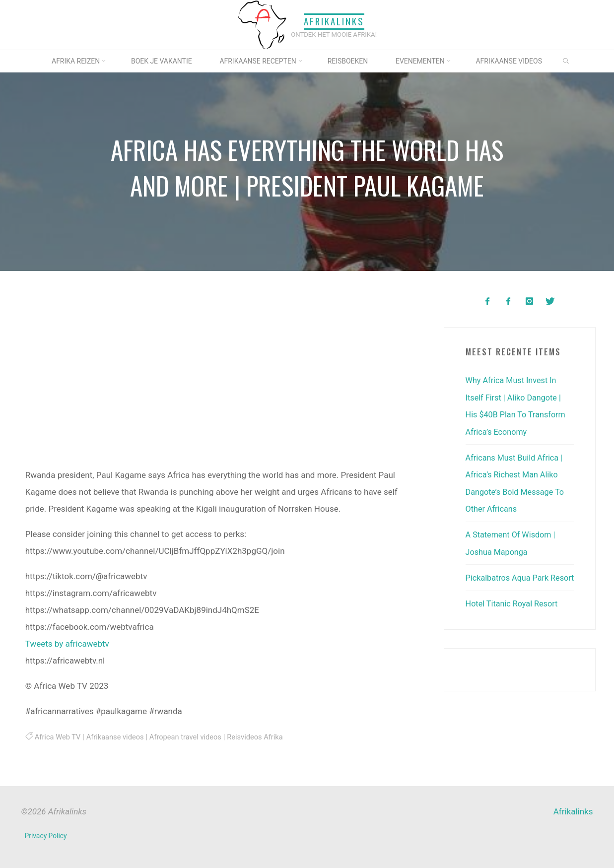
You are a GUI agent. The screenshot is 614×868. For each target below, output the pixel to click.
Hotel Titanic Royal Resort (514, 618)
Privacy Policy (46, 835)
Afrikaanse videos (118, 736)
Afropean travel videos (192, 736)
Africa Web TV (58, 736)
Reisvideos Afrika (264, 736)
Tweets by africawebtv (67, 643)
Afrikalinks (334, 22)
